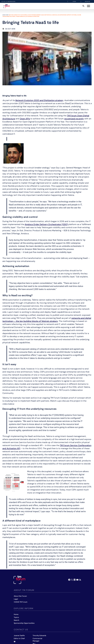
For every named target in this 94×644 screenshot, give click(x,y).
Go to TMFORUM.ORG (8, 2)
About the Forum (20, 596)
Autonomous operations (32, 16)
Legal (16, 599)
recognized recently (74, 119)
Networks (24, 15)
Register (88, 1)
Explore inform (24, 608)
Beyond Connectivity (15, 15)
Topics (16, 617)
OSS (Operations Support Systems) (67, 15)
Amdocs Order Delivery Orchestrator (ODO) (46, 224)
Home (16, 614)
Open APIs (25, 119)
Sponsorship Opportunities (24, 623)
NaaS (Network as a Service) (49, 15)
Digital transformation (18, 16)
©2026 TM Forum (21, 602)
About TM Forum (24, 590)
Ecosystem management (34, 15)
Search (16, 620)
